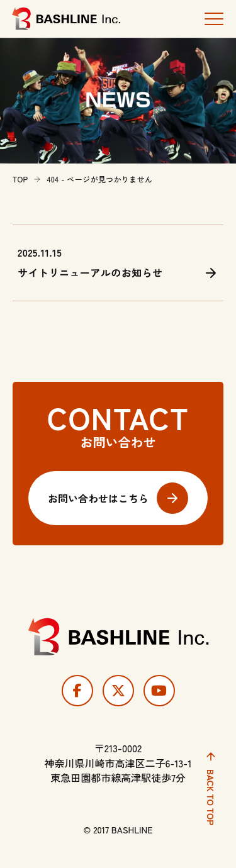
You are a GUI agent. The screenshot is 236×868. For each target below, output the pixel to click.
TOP (20, 179)
